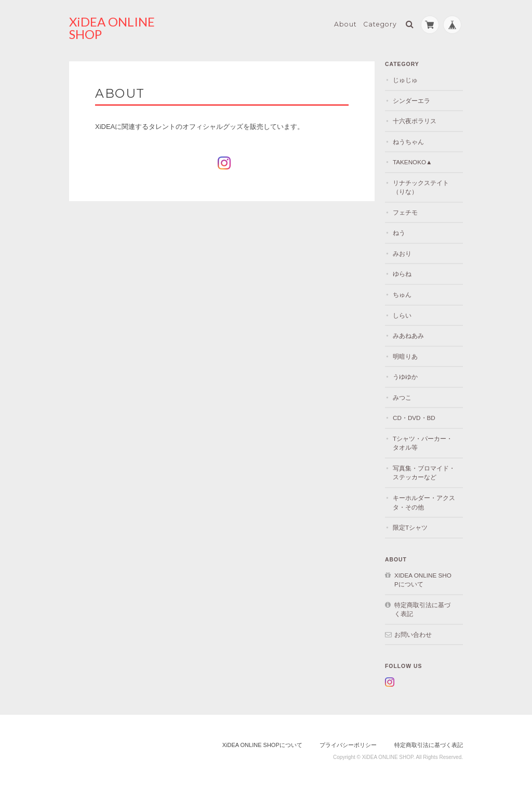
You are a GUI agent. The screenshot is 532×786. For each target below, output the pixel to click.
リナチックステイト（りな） (421, 187)
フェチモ (405, 212)
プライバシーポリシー (348, 745)
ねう (399, 233)
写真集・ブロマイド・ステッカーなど (424, 473)
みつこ (402, 397)
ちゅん (402, 294)
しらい (402, 315)
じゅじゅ (405, 80)
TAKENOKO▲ (413, 162)
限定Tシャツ (410, 527)
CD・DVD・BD (414, 418)
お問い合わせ (413, 634)
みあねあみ (408, 336)
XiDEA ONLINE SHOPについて (423, 580)
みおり (402, 253)
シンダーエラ (411, 101)
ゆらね (402, 274)
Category (380, 24)
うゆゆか (405, 377)
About (345, 24)
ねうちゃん (408, 142)
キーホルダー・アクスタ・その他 (424, 502)
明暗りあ (405, 356)
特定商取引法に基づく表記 (422, 610)
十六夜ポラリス (415, 121)
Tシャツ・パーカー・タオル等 (423, 443)
